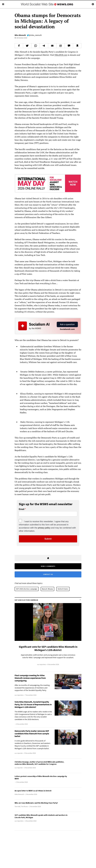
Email (22, 509)
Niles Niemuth (20, 35)
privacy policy (44, 528)
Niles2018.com (61, 55)
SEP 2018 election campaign (27, 589)
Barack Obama (47, 589)
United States (63, 589)
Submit (48, 539)
